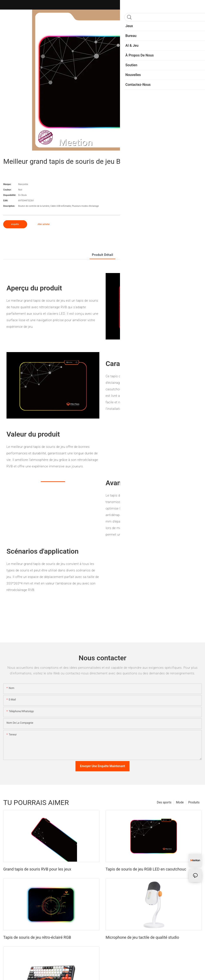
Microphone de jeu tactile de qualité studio (142, 937)
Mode (180, 802)
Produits (194, 802)
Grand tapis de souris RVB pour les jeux (37, 869)
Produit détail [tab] (102, 255)
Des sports (164, 802)
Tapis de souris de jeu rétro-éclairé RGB (37, 937)
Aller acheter (44, 224)
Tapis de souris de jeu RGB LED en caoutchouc (146, 869)
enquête (15, 224)
